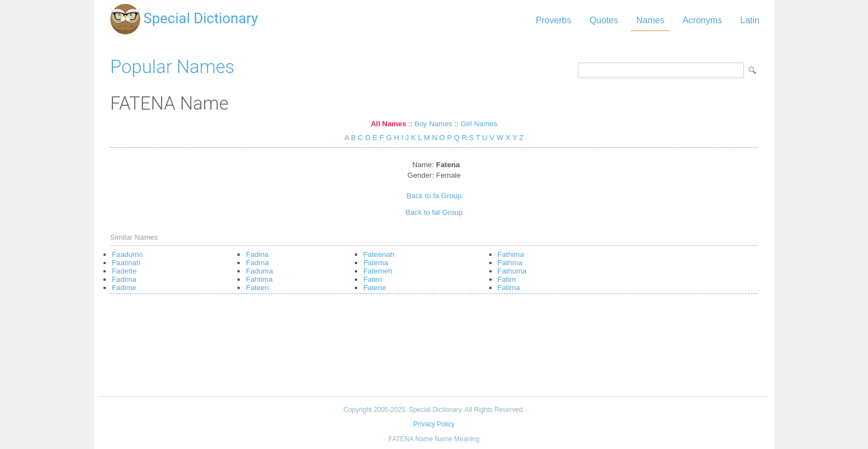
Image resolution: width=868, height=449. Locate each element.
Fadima (124, 279)
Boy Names (434, 124)
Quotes (604, 20)
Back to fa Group (434, 196)
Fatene (374, 288)
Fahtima (259, 279)
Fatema (376, 263)
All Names (389, 124)
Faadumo (127, 254)
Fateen (257, 288)
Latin (750, 20)
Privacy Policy (434, 424)
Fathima (511, 254)
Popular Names (172, 67)
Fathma (510, 263)
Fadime (124, 288)
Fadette (124, 271)
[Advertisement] (434, 349)
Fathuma (512, 271)
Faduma (259, 271)
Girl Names (479, 124)
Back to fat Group (434, 212)
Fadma (257, 263)
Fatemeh (378, 271)
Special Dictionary (201, 18)
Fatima (509, 288)
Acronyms (702, 20)
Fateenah (379, 254)
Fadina (257, 254)
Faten (373, 279)
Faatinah (126, 263)
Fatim (507, 279)
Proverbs (554, 20)
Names (650, 20)
